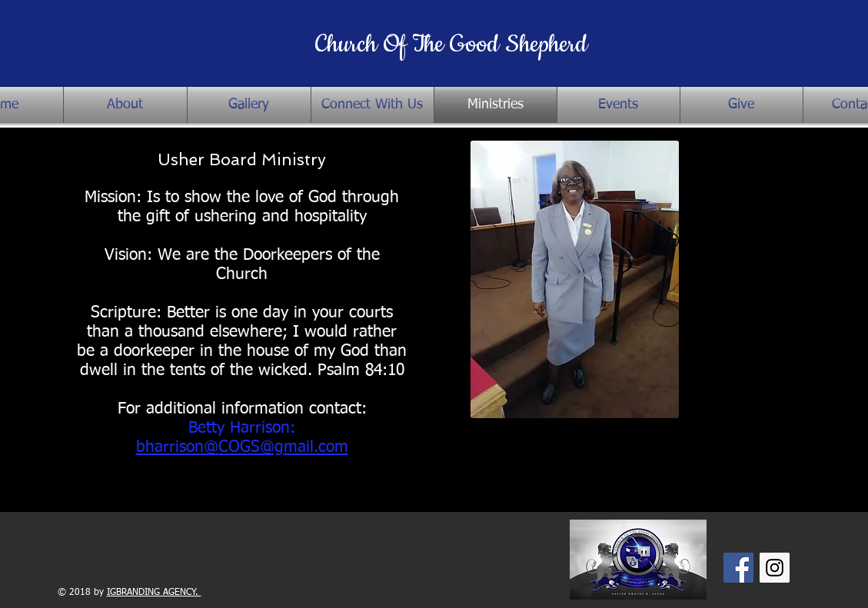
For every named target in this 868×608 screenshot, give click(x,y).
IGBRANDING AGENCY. (154, 593)
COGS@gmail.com (283, 448)
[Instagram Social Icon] (775, 568)
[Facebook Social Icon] (738, 568)
